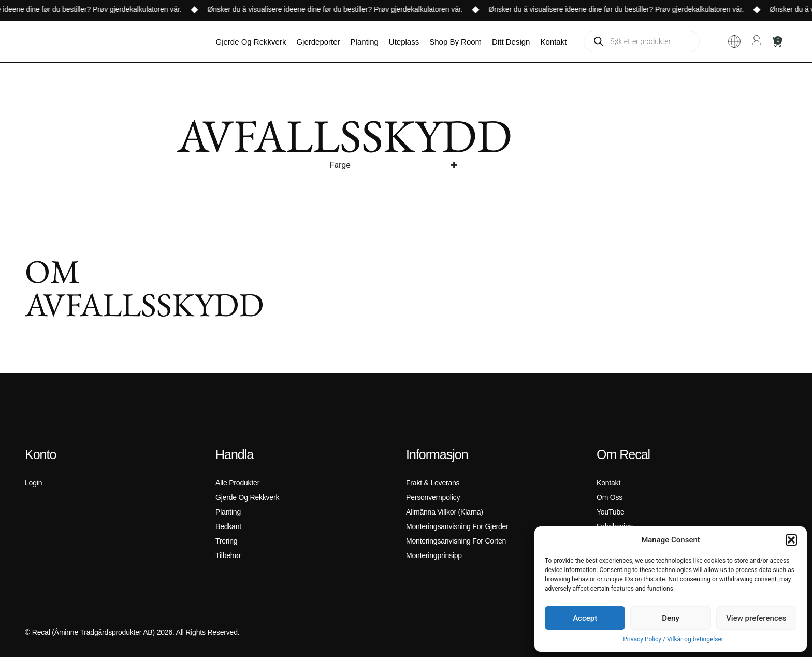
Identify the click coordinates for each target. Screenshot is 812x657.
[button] (791, 540)
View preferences (756, 618)
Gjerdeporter (318, 42)
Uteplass (404, 42)
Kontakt (553, 42)
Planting (365, 42)
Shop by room (455, 42)
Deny (671, 618)
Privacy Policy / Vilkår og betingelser (673, 639)
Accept (585, 618)
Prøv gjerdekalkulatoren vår (158, 9)
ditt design (511, 42)
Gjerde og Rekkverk (251, 42)
